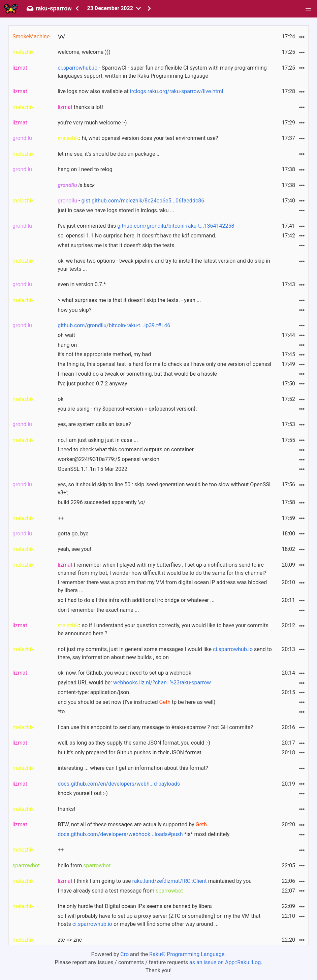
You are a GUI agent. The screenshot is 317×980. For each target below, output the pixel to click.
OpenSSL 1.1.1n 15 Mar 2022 (92, 469)
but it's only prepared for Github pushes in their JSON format (130, 752)
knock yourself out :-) (83, 793)
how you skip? (74, 310)
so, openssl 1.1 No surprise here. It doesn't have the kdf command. (137, 236)
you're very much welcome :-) (92, 123)
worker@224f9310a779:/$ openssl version (108, 459)
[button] (308, 9)
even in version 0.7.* (82, 284)
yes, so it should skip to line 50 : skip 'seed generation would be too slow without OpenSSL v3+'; (165, 488)
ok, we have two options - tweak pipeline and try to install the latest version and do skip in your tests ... (164, 265)
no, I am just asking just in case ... (98, 440)
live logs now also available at (140, 91)
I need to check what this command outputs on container (126, 449)
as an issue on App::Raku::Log (225, 962)
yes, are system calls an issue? (94, 424)
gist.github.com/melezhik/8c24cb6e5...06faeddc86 (143, 201)
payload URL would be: (134, 683)
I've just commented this (146, 226)
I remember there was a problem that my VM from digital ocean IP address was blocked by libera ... (162, 586)
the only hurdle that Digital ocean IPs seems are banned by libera (135, 906)
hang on (67, 345)
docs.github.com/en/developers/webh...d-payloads (119, 784)
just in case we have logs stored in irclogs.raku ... (116, 210)
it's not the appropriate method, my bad (104, 354)
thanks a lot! (80, 107)
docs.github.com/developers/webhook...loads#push (120, 834)
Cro (124, 954)
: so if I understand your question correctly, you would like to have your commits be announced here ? (163, 629)
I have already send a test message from (120, 891)
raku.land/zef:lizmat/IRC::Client (170, 881)
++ (61, 518)
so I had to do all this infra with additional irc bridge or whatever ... (136, 600)
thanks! (66, 809)
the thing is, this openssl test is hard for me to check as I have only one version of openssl (164, 364)
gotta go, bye (73, 534)
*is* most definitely (144, 834)
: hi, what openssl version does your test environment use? (138, 138)
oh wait (66, 335)
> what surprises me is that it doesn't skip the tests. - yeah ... (129, 300)
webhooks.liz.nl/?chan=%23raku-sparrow (162, 683)
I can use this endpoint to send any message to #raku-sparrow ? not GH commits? (155, 727)
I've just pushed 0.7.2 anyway (92, 384)
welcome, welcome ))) (84, 52)
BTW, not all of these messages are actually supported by (132, 824)
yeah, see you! (74, 549)
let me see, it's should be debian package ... (109, 154)
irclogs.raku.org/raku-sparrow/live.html (177, 91)
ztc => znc (70, 940)
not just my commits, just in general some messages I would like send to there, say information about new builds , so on (165, 653)
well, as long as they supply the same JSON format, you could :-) (134, 743)
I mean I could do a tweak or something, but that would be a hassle (137, 374)
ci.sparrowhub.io (77, 68)
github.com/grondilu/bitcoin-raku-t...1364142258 (176, 226)
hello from (84, 865)
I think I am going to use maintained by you (155, 881)
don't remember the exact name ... (98, 610)
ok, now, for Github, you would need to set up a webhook (124, 673)
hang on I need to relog (85, 169)
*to (61, 711)
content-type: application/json (93, 692)
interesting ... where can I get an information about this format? (133, 768)
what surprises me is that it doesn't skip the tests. (117, 245)
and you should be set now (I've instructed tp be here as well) (136, 702)
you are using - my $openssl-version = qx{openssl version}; (127, 409)
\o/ (61, 36)
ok (60, 399)
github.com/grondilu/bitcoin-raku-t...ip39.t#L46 (114, 325)
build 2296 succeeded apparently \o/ (102, 502)
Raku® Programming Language (187, 954)
